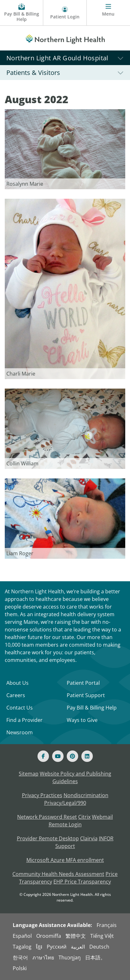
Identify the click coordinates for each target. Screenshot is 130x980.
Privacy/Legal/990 (65, 803)
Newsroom (20, 732)
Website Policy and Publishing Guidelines (75, 777)
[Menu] (108, 13)
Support (65, 846)
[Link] (65, 149)
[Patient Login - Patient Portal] (65, 13)
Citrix (84, 817)
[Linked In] (87, 756)
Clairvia (89, 838)
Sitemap (29, 774)
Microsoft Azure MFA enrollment (65, 860)
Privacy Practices (42, 795)
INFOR (106, 838)
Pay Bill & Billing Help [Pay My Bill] (92, 708)
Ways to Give (82, 720)
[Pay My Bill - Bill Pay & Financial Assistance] (22, 13)
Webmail (102, 817)
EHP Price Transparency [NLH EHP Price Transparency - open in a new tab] (82, 882)
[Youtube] (58, 756)
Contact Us (20, 708)
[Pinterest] (72, 756)
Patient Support (86, 695)
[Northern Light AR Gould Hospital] (65, 58)
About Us (17, 683)
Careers (16, 695)
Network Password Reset (47, 817)
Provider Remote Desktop (48, 838)
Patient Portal (83, 683)
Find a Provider (24, 720)
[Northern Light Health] (65, 38)
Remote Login (65, 824)
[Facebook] (43, 756)
